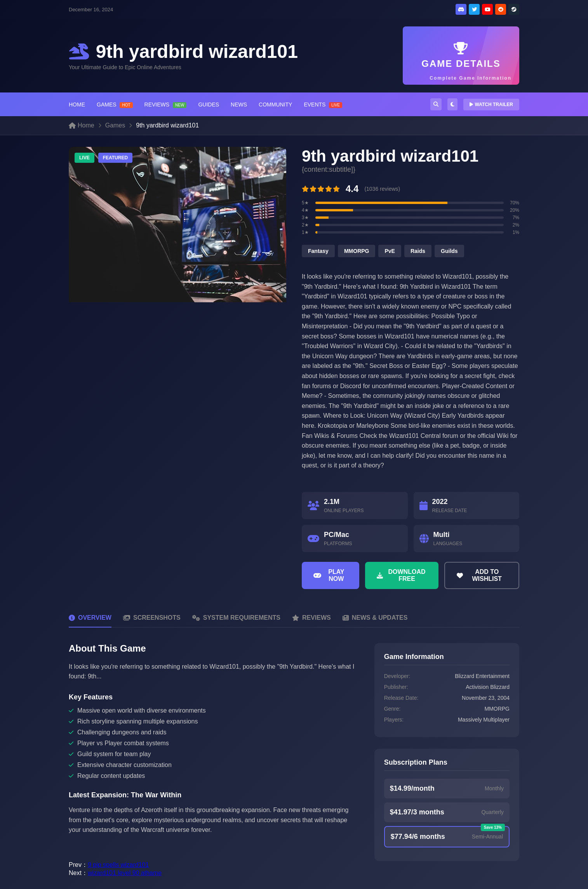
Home (82, 125)
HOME (77, 105)
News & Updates (375, 618)
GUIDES (209, 105)
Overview (90, 618)
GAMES (115, 105)
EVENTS (323, 105)
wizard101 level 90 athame (125, 873)
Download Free (401, 575)
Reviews (311, 618)
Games (115, 125)
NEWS (239, 105)
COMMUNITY (275, 105)
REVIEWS (166, 105)
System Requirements (236, 618)
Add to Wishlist (479, 575)
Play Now (329, 575)
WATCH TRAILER (491, 105)
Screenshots (152, 618)
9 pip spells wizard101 (118, 865)
